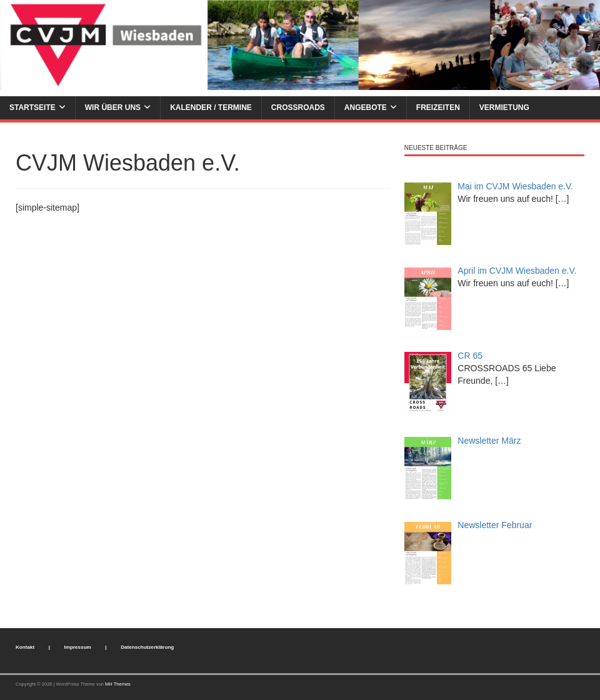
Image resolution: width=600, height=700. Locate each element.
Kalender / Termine (211, 107)
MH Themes (118, 684)
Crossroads (298, 107)
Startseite (32, 107)
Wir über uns (113, 107)
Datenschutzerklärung (147, 647)
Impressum (78, 647)
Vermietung (504, 107)
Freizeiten (438, 107)
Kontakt (25, 647)
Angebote (366, 107)
